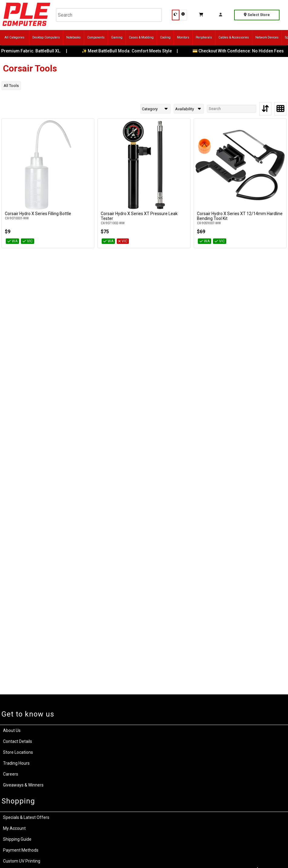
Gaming (117, 37)
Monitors (183, 37)
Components (96, 37)
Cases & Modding (141, 37)
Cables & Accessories (234, 37)
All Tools (11, 86)
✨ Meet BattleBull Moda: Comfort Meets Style (132, 51)
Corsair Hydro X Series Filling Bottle (38, 214)
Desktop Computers (46, 37)
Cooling (165, 37)
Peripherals (204, 37)
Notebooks (74, 37)
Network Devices (267, 37)
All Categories (15, 37)
